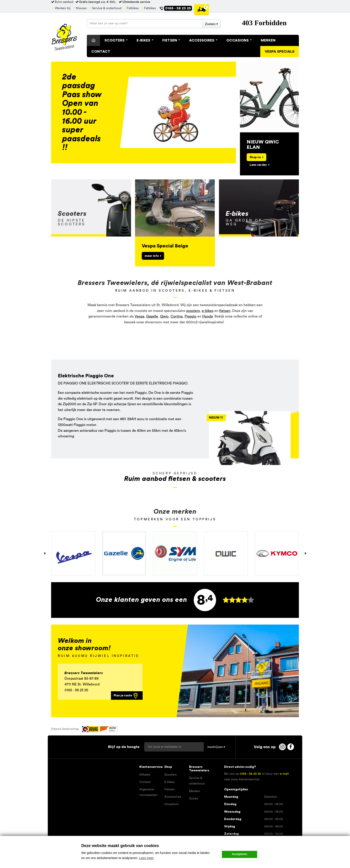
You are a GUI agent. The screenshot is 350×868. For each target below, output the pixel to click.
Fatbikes (133, 8)
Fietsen (171, 40)
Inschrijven (215, 747)
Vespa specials (280, 52)
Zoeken (210, 24)
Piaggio (191, 316)
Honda (207, 316)
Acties (194, 799)
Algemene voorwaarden (148, 792)
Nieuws (81, 8)
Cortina (177, 316)
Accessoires (203, 40)
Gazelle (152, 316)
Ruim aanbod (64, 2)
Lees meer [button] (146, 858)
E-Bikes (145, 40)
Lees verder (258, 165)
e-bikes (208, 311)
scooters (193, 311)
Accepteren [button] (240, 854)
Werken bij (63, 8)
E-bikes (169, 782)
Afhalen (145, 775)
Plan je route (126, 696)
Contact (101, 52)
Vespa (139, 316)
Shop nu (255, 157)
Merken (268, 40)
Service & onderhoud (107, 8)
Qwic (164, 316)
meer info (152, 256)
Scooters (116, 40)
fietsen (225, 311)
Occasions (239, 40)
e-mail (284, 774)
